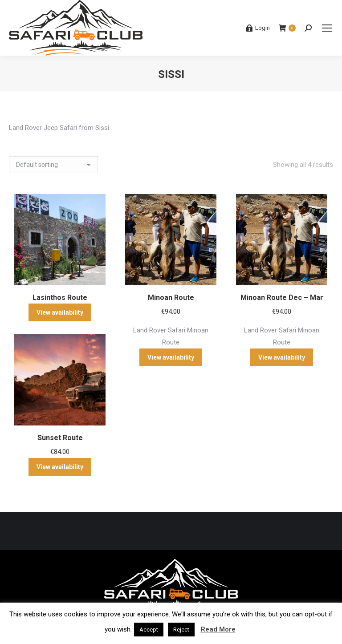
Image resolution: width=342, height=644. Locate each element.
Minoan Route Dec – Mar (282, 298)
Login (258, 28)
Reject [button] (181, 630)
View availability (60, 312)
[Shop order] (53, 165)
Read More (218, 629)
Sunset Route (60, 438)
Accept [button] (149, 630)
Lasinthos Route (60, 298)
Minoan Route (171, 298)
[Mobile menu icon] (327, 28)
